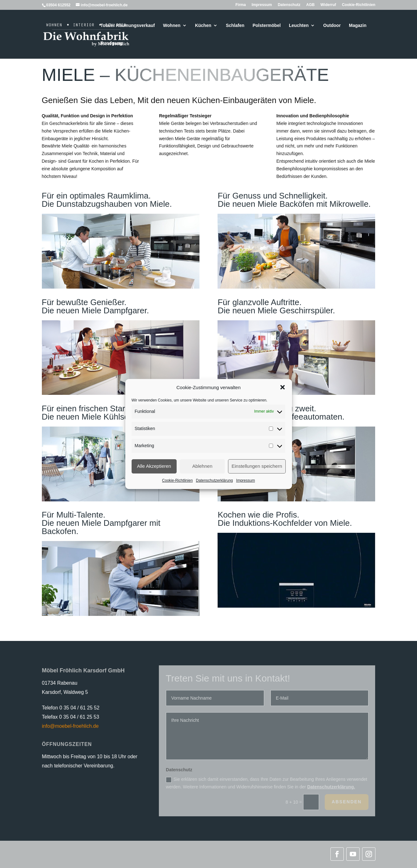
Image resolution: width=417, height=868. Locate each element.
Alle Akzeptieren (154, 466)
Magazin (358, 26)
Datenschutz (289, 5)
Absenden (347, 802)
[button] (283, 387)
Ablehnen (202, 466)
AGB (311, 5)
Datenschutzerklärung (215, 480)
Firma (241, 5)
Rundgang (111, 43)
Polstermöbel (267, 26)
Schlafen (235, 26)
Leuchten (299, 26)
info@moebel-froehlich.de (69, 726)
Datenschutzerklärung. (331, 787)
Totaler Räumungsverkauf (128, 26)
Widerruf (328, 5)
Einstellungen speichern (257, 466)
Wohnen (172, 26)
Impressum (246, 480)
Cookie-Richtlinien (177, 480)
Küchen (203, 26)
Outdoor (332, 26)
